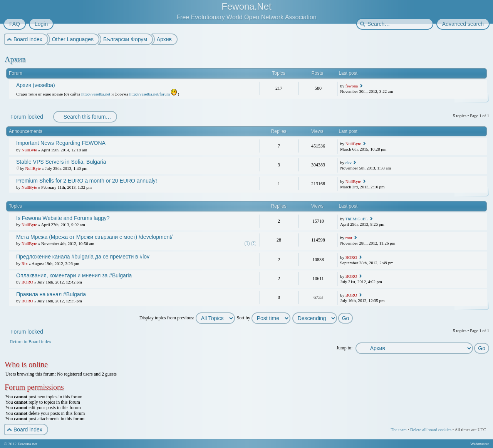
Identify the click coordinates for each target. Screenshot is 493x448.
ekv (349, 163)
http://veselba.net (96, 94)
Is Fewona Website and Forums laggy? (63, 218)
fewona (352, 86)
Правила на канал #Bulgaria (51, 294)
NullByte (29, 150)
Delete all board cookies (431, 430)
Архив (15, 59)
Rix (25, 263)
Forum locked (26, 117)
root (349, 238)
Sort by (264, 318)
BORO (351, 257)
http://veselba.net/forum (150, 94)
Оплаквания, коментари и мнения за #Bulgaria (74, 275)
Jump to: (345, 348)
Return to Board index (31, 342)
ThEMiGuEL (357, 219)
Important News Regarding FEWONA (61, 143)
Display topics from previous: (187, 318)
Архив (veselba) (36, 85)
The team (398, 430)
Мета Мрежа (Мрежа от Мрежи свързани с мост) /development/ (94, 237)
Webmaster (480, 444)
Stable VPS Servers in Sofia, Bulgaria (61, 162)
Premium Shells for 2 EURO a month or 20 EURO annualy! (87, 181)
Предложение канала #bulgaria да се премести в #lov (83, 257)
